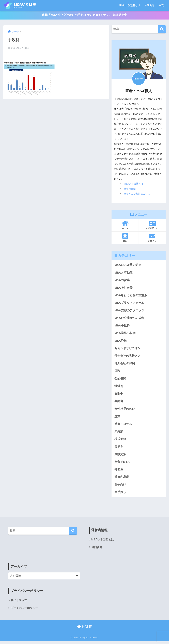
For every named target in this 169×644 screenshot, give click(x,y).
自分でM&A (122, 464)
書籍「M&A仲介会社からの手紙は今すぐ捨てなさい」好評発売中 (84, 15)
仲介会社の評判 (125, 365)
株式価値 (120, 441)
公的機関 (120, 380)
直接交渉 (120, 456)
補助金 (119, 472)
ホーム (125, 225)
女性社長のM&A (125, 410)
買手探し (120, 495)
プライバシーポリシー (24, 611)
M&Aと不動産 (123, 273)
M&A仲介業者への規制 (129, 319)
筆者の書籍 (130, 189)
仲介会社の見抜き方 (128, 357)
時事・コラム (123, 426)
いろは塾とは (152, 225)
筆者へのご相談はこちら (137, 194)
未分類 (119, 433)
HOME (84, 630)
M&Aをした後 (123, 288)
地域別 (119, 387)
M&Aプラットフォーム (129, 303)
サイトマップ (19, 603)
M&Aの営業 (122, 280)
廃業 (117, 418)
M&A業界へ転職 (125, 334)
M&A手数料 (122, 326)
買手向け (120, 487)
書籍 (125, 238)
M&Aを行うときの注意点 (131, 296)
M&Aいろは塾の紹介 (128, 265)
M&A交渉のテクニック (129, 311)
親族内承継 (122, 479)
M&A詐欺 (121, 342)
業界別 (119, 449)
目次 (161, 5)
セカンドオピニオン (128, 349)
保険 (117, 372)
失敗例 (119, 395)
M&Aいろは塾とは (129, 5)
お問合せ (149, 5)
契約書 (119, 403)
